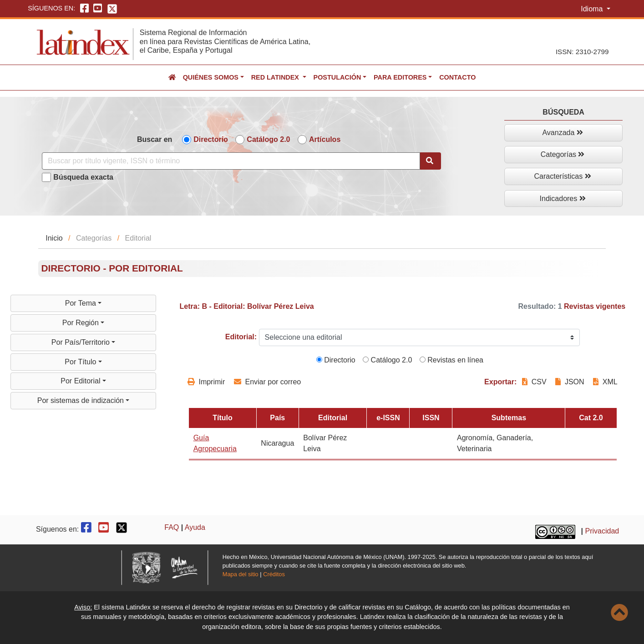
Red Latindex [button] (276, 77)
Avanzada (562, 133)
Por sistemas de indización (82, 400)
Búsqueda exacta (83, 177)
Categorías (563, 154)
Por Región (82, 323)
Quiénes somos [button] (211, 77)
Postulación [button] (337, 77)
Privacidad (602, 531)
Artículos (325, 139)
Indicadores (563, 199)
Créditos (274, 574)
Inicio (54, 238)
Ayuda (195, 527)
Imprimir (206, 382)
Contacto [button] (457, 77)
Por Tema (82, 303)
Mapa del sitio (241, 574)
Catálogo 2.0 (268, 139)
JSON (570, 382)
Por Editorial (81, 381)
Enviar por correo (267, 382)
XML (605, 382)
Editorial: (241, 337)
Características (563, 176)
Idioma (593, 9)
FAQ (172, 527)
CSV (535, 382)
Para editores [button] (400, 77)
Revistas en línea (451, 360)
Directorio (211, 139)
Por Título (81, 362)
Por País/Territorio (81, 342)
